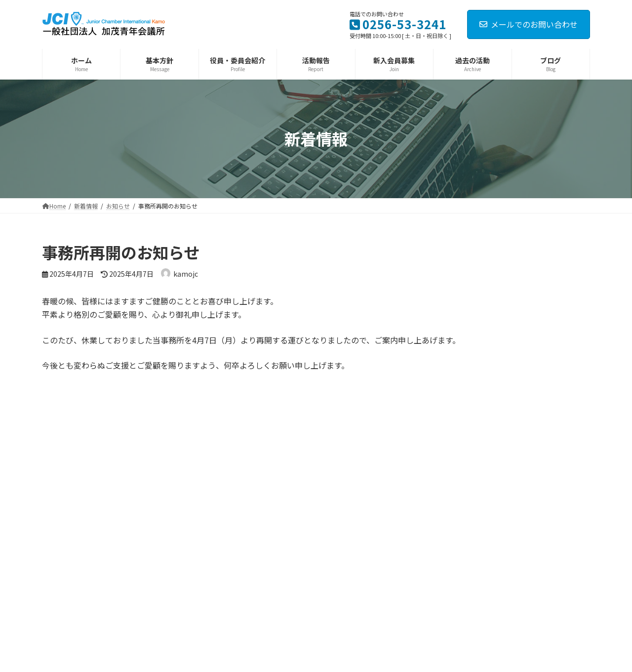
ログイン (145, 429)
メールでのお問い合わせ (529, 24)
